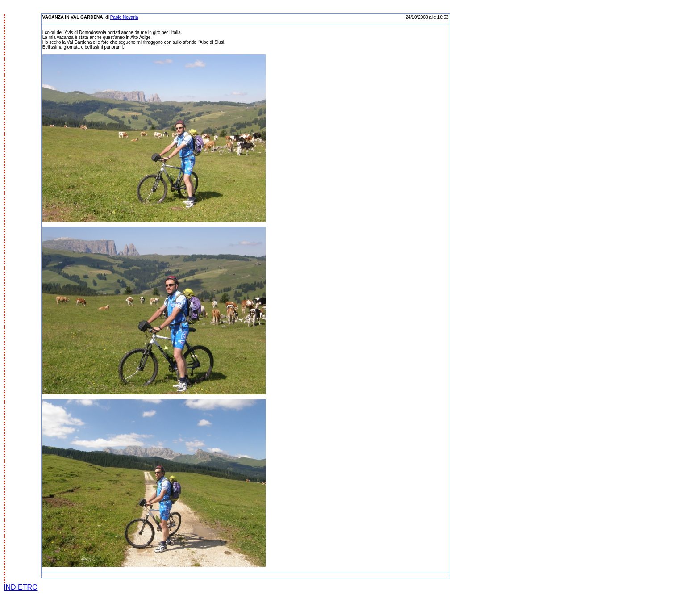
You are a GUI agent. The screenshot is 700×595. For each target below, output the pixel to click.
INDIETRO (21, 587)
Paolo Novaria (124, 17)
